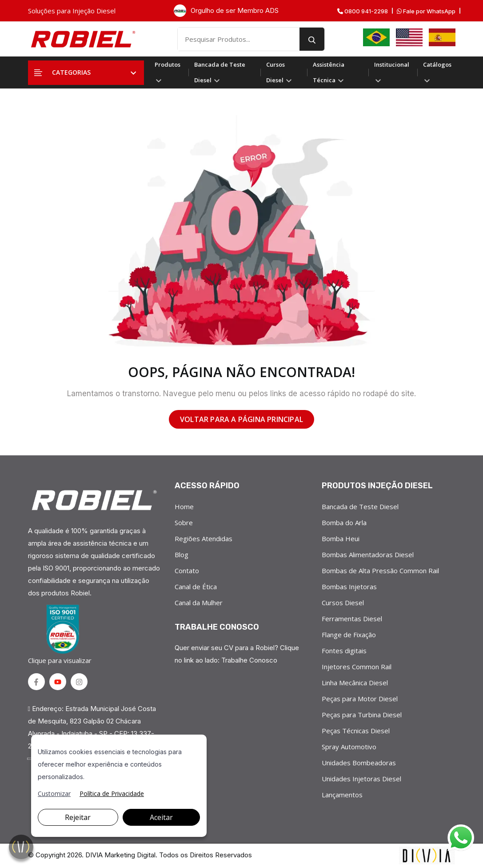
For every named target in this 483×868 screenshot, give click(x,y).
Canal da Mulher (199, 603)
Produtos (168, 71)
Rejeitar (78, 817)
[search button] (312, 39)
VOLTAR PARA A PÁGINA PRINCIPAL (241, 419)
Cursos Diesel (279, 72)
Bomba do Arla (344, 522)
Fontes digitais (344, 651)
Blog (182, 555)
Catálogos (437, 71)
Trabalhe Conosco (249, 660)
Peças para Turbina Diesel (362, 715)
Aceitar (161, 817)
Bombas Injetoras (349, 587)
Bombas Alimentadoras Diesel (368, 555)
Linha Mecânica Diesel (355, 683)
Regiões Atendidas (204, 538)
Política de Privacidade (112, 794)
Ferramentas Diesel (352, 619)
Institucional (392, 71)
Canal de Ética (196, 587)
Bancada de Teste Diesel (220, 72)
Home (184, 506)
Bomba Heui (341, 538)
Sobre (184, 522)
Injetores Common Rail (357, 667)
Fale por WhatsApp (426, 11)
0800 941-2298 (363, 11)
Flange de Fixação (349, 635)
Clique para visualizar (61, 634)
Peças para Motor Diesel (360, 699)
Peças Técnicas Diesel (356, 731)
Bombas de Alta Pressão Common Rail (380, 571)
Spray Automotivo (349, 747)
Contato (187, 571)
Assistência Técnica (329, 72)
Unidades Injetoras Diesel (361, 779)
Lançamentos (342, 795)
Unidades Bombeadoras (359, 763)
